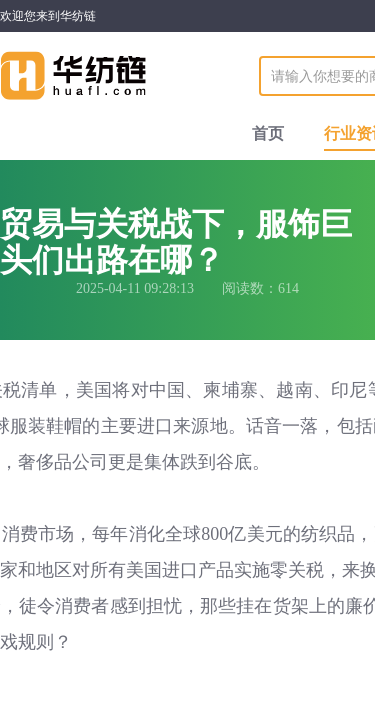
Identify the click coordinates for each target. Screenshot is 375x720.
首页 (268, 133)
